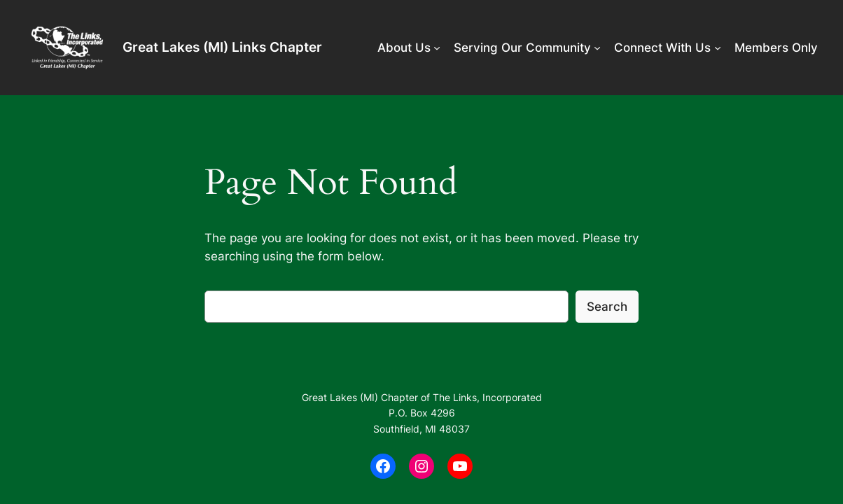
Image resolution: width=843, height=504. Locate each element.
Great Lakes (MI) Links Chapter (222, 47)
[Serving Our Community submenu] (597, 48)
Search (607, 307)
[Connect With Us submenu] (718, 48)
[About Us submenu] (437, 48)
